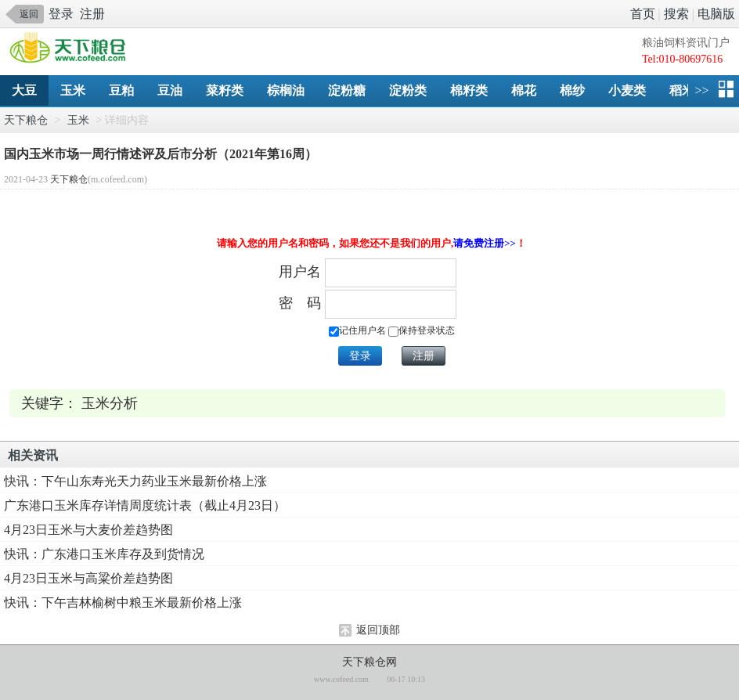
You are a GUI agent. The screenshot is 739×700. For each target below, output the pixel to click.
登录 (61, 14)
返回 (29, 14)
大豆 (24, 90)
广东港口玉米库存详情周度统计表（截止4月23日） (145, 505)
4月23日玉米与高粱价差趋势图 (88, 578)
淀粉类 (408, 90)
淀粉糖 (347, 90)
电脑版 (716, 14)
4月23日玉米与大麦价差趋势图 (88, 530)
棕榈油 (286, 90)
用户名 (300, 272)
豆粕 (121, 90)
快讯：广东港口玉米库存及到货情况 (104, 554)
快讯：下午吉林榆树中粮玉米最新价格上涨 (123, 603)
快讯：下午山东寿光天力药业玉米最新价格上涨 (135, 481)
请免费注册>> (485, 243)
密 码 (300, 303)
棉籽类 (469, 90)
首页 (643, 14)
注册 (92, 14)
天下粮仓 (26, 120)
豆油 (170, 90)
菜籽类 (225, 90)
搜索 (676, 14)
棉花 (524, 90)
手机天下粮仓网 (72, 49)
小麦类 (627, 90)
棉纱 (572, 90)
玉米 (73, 90)
